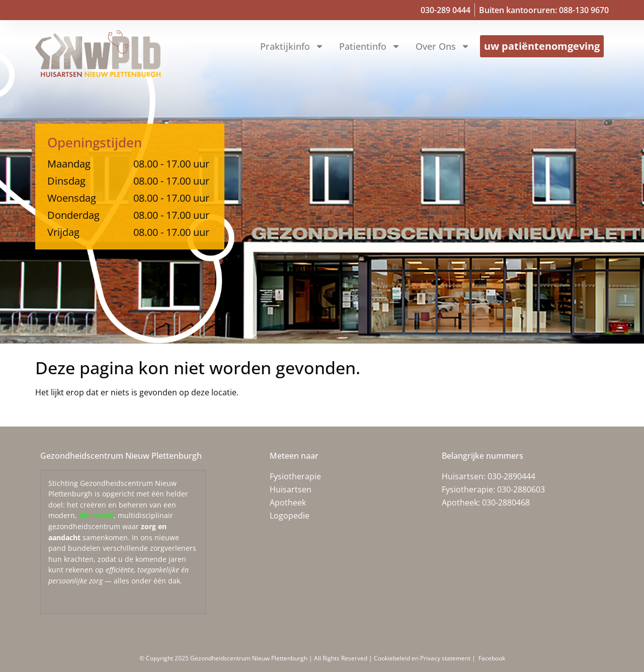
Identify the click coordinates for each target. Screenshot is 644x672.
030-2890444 (511, 476)
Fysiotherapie (295, 476)
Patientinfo (370, 46)
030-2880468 (506, 502)
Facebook (491, 658)
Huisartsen (291, 489)
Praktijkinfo (292, 46)
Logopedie (290, 516)
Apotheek (288, 502)
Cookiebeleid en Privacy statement (423, 658)
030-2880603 (521, 489)
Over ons (443, 46)
